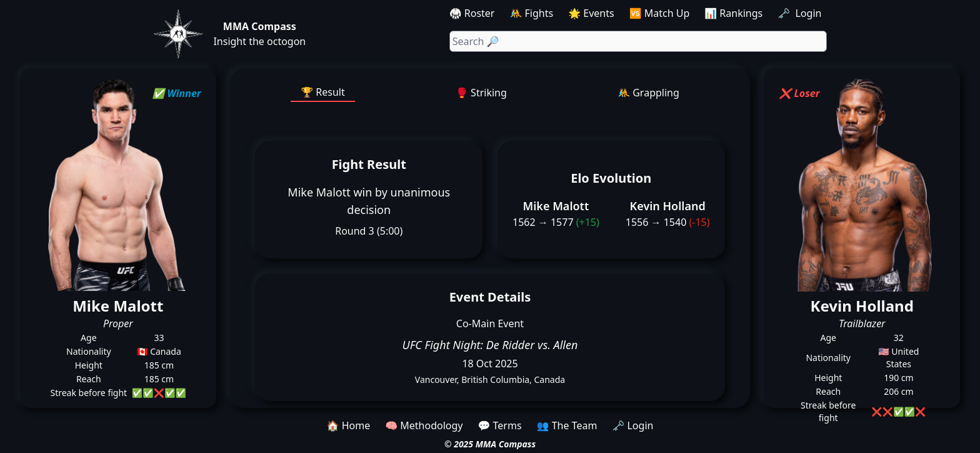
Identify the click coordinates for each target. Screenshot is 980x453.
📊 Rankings (733, 13)
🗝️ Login (801, 13)
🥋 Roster (472, 13)
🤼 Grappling (648, 93)
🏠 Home (349, 425)
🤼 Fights (531, 13)
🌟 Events (591, 13)
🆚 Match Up (660, 13)
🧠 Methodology (424, 425)
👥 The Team (567, 425)
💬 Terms (499, 425)
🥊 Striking (481, 93)
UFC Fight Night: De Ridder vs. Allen (490, 345)
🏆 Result (323, 92)
